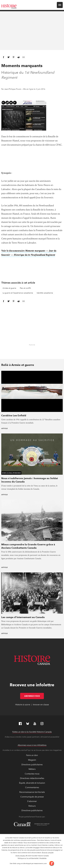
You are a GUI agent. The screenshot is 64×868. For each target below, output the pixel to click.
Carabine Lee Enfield (14, 415)
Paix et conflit (25, 288)
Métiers (32, 769)
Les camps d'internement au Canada (23, 617)
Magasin (32, 760)
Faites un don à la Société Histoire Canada (32, 732)
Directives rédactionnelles (32, 778)
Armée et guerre (9, 288)
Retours (32, 806)
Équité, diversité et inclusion (32, 783)
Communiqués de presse (32, 797)
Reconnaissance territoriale (32, 792)
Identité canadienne (45, 293)
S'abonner (32, 801)
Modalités (43, 858)
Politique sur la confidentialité (28, 858)
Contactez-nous (32, 774)
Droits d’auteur (21, 856)
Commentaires (32, 787)
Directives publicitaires (32, 765)
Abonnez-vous (34, 696)
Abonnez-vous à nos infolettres (32, 745)
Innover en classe (41, 705)
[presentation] (32, 391)
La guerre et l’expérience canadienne (18, 293)
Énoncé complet (48, 853)
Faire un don (32, 755)
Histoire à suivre (23, 705)
